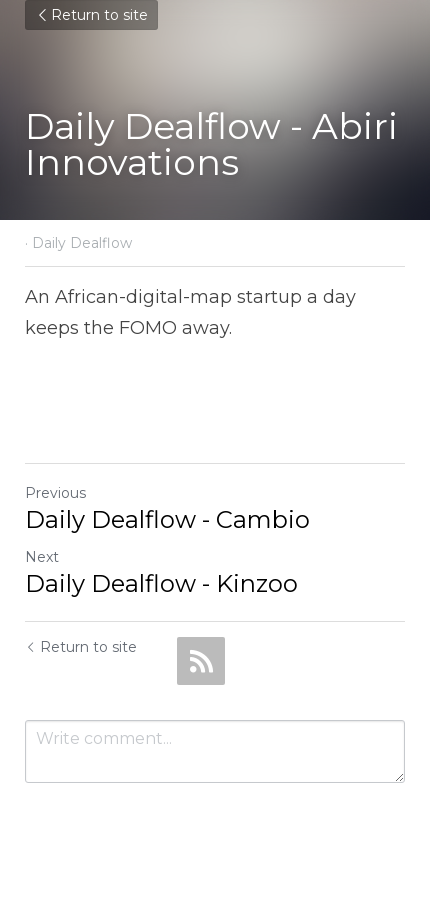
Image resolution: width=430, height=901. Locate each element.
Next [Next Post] (42, 557)
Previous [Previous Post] (55, 493)
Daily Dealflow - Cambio (167, 519)
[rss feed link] (201, 661)
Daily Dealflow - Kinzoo (161, 583)
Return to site (91, 15)
